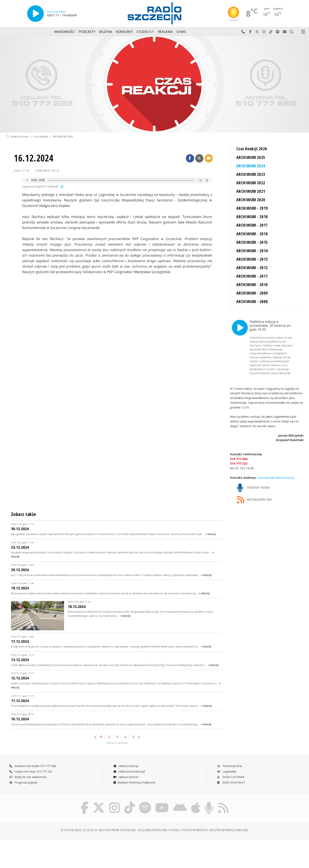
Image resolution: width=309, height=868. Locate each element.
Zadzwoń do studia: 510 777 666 (33, 758)
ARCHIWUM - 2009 (252, 293)
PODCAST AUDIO (253, 480)
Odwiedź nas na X (257, 32)
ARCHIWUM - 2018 (252, 217)
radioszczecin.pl (126, 758)
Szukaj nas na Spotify (278, 32)
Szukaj (292, 32)
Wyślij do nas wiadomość (285, 32)
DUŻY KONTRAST (231, 775)
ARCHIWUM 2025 (251, 157)
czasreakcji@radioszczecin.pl (275, 469)
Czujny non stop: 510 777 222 (31, 764)
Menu (303, 32)
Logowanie (227, 764)
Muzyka (106, 32)
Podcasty (87, 32)
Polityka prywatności (195, 822)
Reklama (165, 32)
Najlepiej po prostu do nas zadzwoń (243, 32)
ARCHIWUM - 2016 (252, 234)
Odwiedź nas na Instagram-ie (264, 32)
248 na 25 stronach (117, 735)
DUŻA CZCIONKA (231, 769)
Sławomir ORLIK (47, 171)
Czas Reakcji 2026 (252, 149)
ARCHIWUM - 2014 (252, 251)
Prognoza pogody (23, 775)
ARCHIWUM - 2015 (252, 242)
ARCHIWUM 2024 (63, 137)
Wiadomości (65, 32)
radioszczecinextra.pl (129, 764)
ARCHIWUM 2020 (251, 200)
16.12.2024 (34, 158)
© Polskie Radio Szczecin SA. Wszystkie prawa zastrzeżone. (99, 822)
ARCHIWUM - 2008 (252, 301)
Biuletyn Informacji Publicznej (134, 775)
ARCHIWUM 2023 (251, 174)
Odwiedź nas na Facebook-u (250, 32)
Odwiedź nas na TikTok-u (271, 32)
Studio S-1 (145, 32)
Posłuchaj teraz (229, 758)
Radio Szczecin (17, 137)
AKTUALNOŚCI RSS (254, 492)
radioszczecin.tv (126, 769)
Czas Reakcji (41, 137)
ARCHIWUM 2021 (251, 191)
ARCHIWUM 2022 (251, 183)
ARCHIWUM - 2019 (252, 208)
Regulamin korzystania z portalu (159, 822)
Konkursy (124, 32)
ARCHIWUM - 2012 (252, 268)
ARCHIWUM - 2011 (252, 276)
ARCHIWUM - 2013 (252, 259)
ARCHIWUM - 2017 (252, 225)
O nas (181, 32)
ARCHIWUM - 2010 (252, 284)
